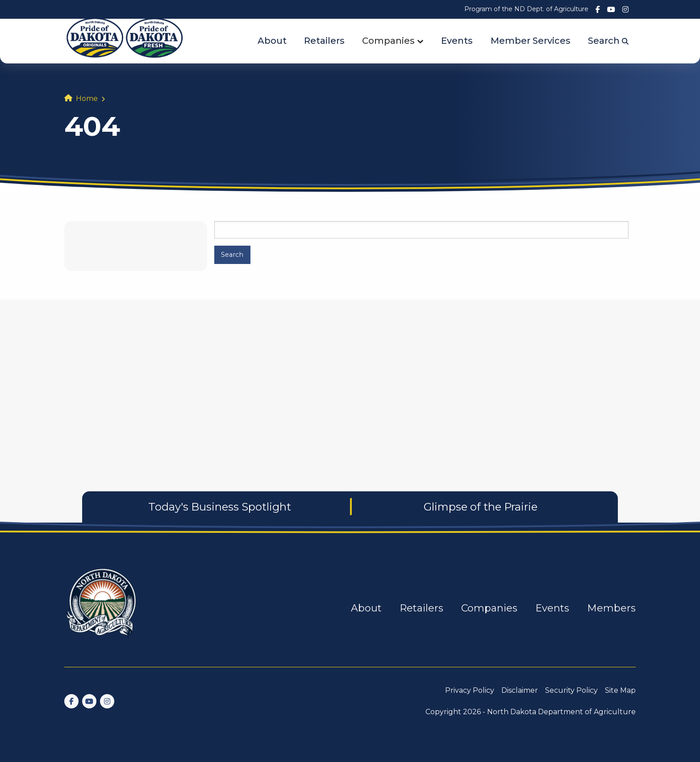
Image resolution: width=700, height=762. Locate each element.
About (272, 41)
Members (611, 608)
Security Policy (571, 690)
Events (457, 41)
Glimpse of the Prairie (481, 507)
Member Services (531, 41)
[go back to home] (102, 608)
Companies (388, 41)
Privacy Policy (470, 690)
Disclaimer (520, 690)
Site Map (620, 690)
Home (87, 98)
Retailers (324, 41)
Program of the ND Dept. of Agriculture (526, 9)
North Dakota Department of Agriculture (561, 712)
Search (608, 41)
